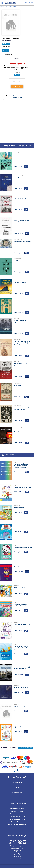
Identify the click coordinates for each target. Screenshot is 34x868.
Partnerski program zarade (17, 817)
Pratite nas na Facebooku (17, 809)
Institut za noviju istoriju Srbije (19, 97)
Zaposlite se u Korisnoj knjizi (17, 819)
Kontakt (17, 787)
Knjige (2, 7)
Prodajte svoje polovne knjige (17, 824)
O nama (17, 790)
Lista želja (17, 87)
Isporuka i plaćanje (17, 782)
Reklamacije (17, 785)
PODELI (6, 51)
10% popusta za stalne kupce (17, 814)
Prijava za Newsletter (17, 822)
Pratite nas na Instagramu (17, 811)
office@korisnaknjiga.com (17, 846)
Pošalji (17, 75)
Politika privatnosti (17, 793)
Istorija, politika (11, 7)
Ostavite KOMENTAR (25, 748)
